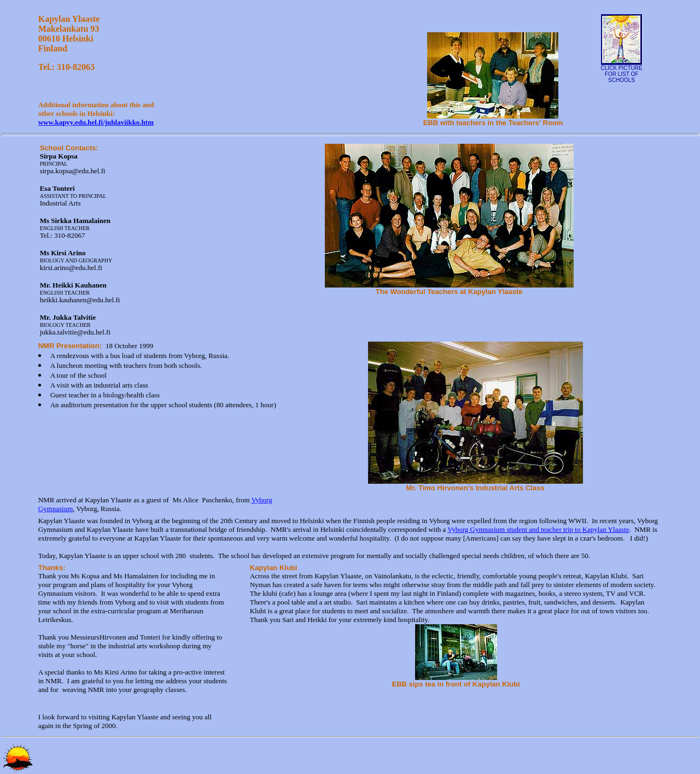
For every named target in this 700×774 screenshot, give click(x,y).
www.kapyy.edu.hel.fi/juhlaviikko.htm (96, 122)
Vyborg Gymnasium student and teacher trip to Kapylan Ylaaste (538, 529)
